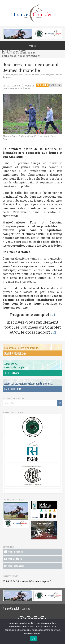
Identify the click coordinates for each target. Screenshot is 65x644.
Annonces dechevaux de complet (15, 366)
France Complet (10, 74)
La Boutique (13, 389)
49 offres (12, 373)
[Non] (61, 631)
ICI (54, 332)
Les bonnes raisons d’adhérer (21, 348)
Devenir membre (15, 353)
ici (53, 314)
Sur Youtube (13, 559)
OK (33, 639)
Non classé (24, 74)
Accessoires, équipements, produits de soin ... (29, 383)
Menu (32, 46)
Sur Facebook (14, 552)
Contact (26, 609)
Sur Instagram (14, 566)
